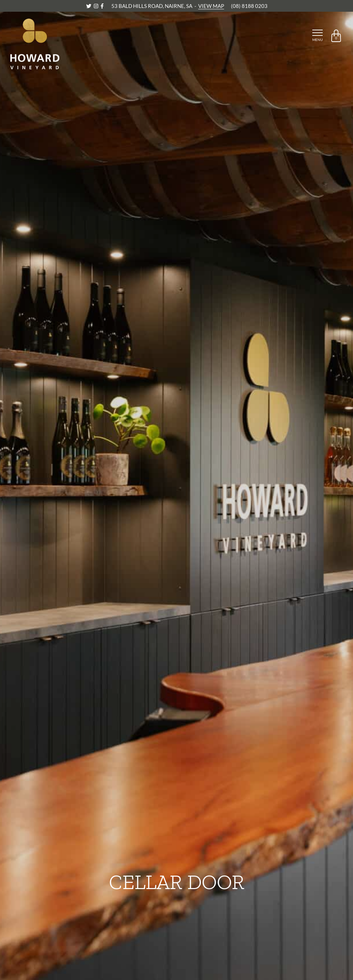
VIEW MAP (211, 6)
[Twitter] (89, 6)
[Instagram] (97, 6)
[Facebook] (102, 6)
